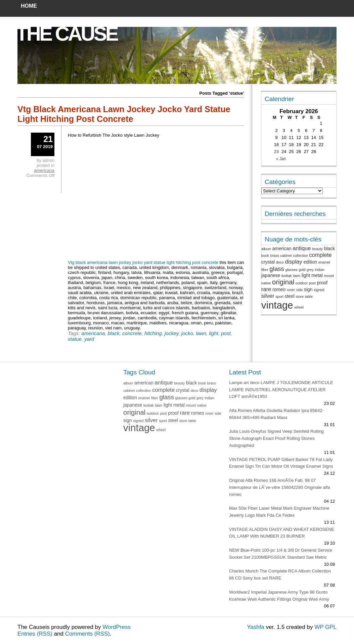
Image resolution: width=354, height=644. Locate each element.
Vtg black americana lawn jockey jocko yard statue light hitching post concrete (143, 262)
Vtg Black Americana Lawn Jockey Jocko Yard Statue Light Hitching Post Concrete (124, 114)
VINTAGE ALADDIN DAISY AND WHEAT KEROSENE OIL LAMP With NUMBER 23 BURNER (282, 533)
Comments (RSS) (87, 634)
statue (75, 339)
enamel (324, 262)
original (283, 282)
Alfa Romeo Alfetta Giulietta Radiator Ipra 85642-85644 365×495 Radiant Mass (276, 414)
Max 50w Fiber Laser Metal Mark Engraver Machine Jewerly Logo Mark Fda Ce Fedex (279, 512)
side (300, 290)
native (266, 283)
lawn (201, 333)
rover (291, 290)
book (265, 256)
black (114, 333)
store (300, 296)
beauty (317, 249)
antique (302, 248)
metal (317, 275)
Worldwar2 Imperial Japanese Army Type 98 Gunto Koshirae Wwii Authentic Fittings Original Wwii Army (279, 596)
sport (279, 296)
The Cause (67, 34)
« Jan (281, 159)
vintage (277, 305)
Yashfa (256, 627)
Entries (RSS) (35, 634)
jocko (187, 333)
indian (319, 270)
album (266, 249)
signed (319, 290)
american (282, 248)
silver (268, 296)
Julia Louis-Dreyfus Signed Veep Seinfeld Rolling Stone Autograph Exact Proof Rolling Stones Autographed (276, 438)
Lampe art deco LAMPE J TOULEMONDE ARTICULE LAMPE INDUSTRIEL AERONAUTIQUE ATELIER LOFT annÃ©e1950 (281, 390)
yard (89, 339)
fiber (265, 270)
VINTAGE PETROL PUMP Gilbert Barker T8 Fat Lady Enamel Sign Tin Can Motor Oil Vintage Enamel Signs (281, 463)
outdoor (302, 283)
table (309, 296)
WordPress (117, 627)
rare (266, 289)
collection (300, 256)
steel (290, 296)
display (293, 262)
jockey (171, 333)
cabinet (286, 256)
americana (93, 333)
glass (277, 269)
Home (29, 6)
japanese (271, 275)
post (226, 333)
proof (322, 283)
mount (329, 276)
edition (310, 262)
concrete (132, 333)
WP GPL (325, 627)
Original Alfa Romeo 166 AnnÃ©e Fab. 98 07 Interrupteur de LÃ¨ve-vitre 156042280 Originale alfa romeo (280, 487)
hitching (153, 333)
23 (276, 152)
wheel (299, 307)
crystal (268, 262)
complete (320, 255)
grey (310, 270)
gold (302, 270)
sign (308, 289)
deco (280, 262)
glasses (292, 270)
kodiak (287, 276)
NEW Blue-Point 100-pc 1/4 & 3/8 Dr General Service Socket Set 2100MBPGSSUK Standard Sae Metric (281, 554)
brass (275, 256)
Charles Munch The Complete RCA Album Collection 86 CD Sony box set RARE (280, 574)
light (214, 333)
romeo (279, 289)
